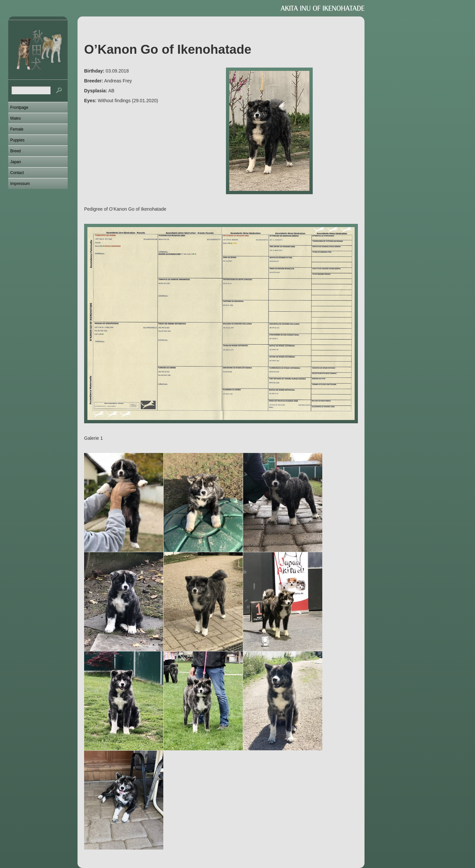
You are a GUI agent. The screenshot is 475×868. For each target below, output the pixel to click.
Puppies (17, 140)
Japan (16, 162)
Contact (17, 173)
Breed (16, 151)
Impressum (20, 184)
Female (17, 129)
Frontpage (19, 107)
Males (16, 118)
